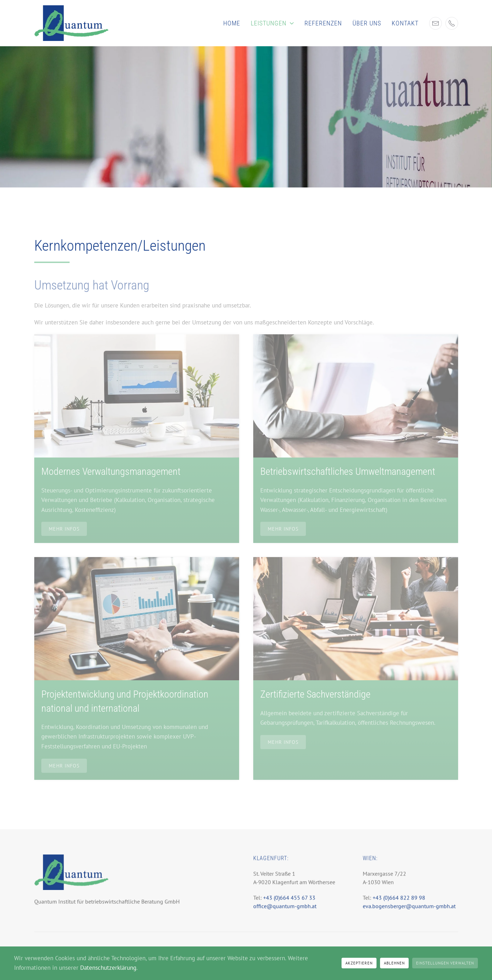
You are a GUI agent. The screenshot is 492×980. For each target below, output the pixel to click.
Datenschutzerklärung (108, 968)
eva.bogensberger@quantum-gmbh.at (409, 910)
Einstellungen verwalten (445, 963)
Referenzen (323, 23)
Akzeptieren (359, 963)
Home (232, 23)
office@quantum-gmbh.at (285, 910)
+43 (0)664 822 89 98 (399, 902)
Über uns (367, 23)
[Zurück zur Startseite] (71, 23)
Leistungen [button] (272, 23)
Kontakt (405, 23)
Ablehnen (394, 963)
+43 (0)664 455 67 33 (289, 902)
